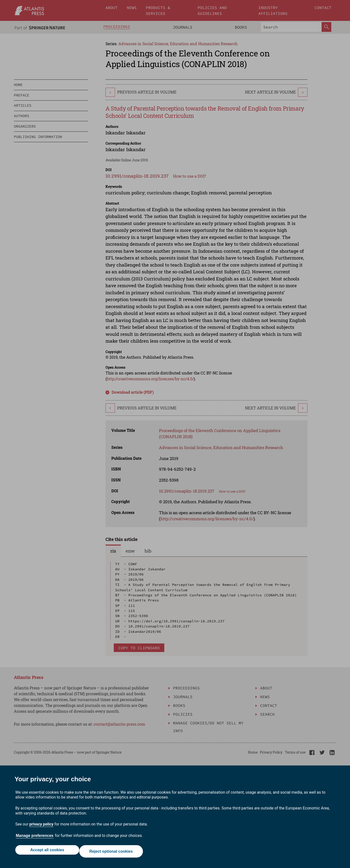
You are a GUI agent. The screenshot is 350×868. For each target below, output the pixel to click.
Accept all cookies (46, 853)
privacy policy (41, 827)
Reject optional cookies (112, 853)
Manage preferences (35, 838)
